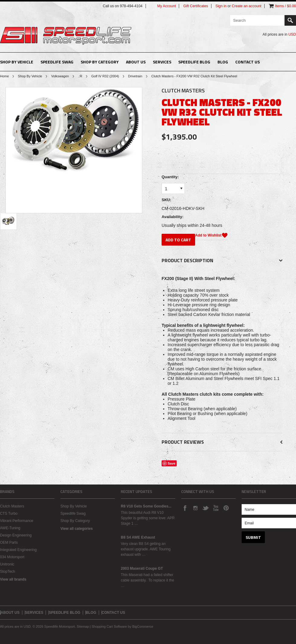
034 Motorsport (12, 557)
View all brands (13, 579)
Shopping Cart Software (109, 626)
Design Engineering (16, 535)
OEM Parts (9, 543)
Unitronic (7, 564)
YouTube (216, 508)
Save (172, 463)
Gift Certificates (196, 6)
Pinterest (226, 508)
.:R (80, 76)
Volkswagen (60, 76)
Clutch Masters (12, 506)
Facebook (185, 508)
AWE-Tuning (10, 528)
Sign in (221, 6)
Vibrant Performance (17, 521)
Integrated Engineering (18, 550)
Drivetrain (135, 76)
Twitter (205, 508)
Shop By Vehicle (17, 62)
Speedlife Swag (57, 62)
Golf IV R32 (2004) (105, 76)
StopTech (8, 572)
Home (4, 76)
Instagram (195, 508)
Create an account (246, 6)
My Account (166, 6)
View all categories (77, 529)
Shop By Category (100, 62)
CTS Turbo (9, 514)
